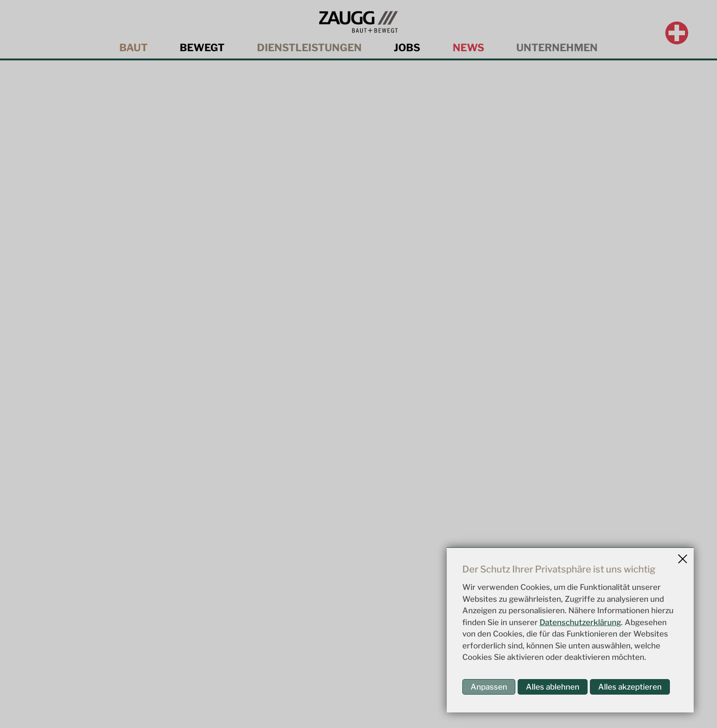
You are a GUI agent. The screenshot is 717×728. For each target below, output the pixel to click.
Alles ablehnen (553, 687)
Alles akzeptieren (630, 687)
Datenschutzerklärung (580, 622)
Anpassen (489, 687)
